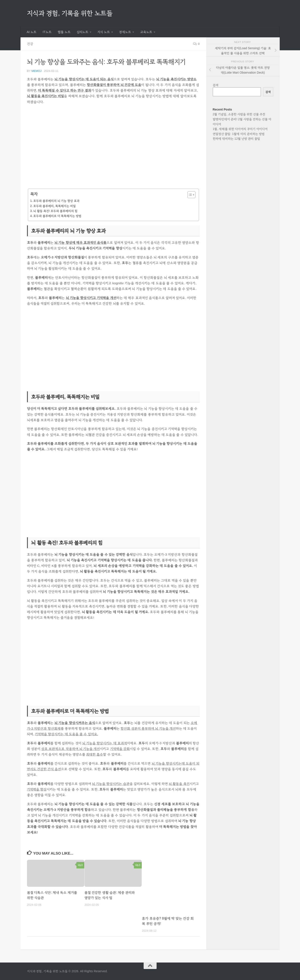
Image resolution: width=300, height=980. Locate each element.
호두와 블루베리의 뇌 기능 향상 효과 (56, 201)
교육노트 (146, 32)
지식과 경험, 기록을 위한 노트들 (70, 13)
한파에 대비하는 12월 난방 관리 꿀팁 (236, 139)
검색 (216, 85)
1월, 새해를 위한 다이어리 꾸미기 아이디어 (240, 129)
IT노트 (47, 32)
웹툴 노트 (64, 32)
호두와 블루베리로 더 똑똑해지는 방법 (57, 216)
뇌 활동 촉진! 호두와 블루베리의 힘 (55, 211)
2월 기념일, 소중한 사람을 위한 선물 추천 (239, 114)
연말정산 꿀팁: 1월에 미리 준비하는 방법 (239, 134)
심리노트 (83, 32)
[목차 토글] (189, 195)
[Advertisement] (113, 150)
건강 (30, 44)
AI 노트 (32, 32)
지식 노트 (104, 32)
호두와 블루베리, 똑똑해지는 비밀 (55, 206)
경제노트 (125, 32)
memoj (37, 71)
